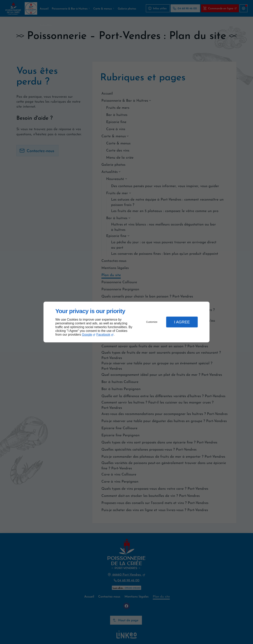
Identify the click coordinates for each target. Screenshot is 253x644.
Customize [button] (152, 322)
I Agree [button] (182, 322)
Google (87, 335)
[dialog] (126, 322)
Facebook (103, 335)
